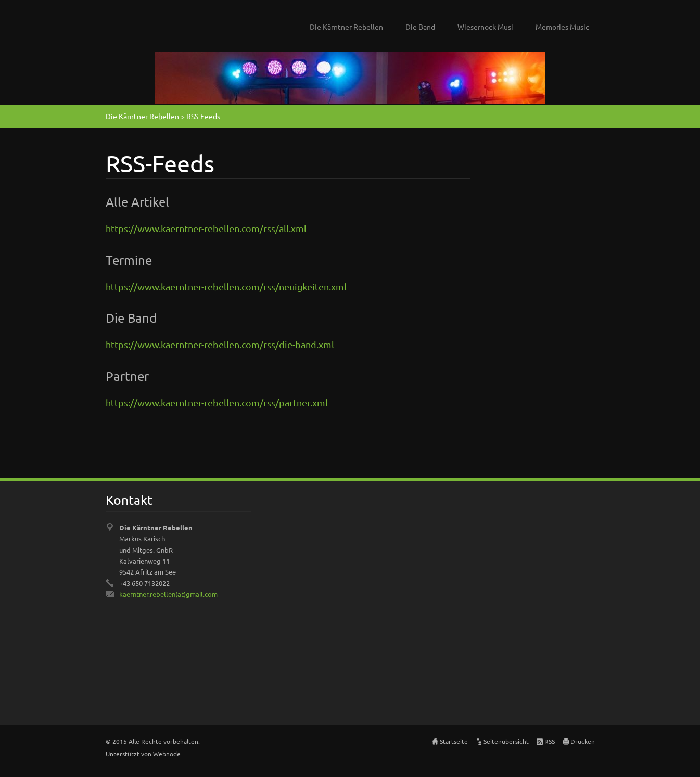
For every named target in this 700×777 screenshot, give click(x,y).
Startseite (454, 741)
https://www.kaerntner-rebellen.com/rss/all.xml (206, 228)
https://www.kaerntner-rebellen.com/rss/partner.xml (217, 403)
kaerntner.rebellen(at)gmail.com (168, 594)
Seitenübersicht (506, 741)
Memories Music (562, 27)
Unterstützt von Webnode (143, 754)
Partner (127, 376)
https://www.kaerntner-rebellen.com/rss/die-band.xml (220, 344)
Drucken (583, 741)
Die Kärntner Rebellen (346, 27)
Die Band (420, 27)
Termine (129, 260)
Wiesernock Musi (485, 27)
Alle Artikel (137, 202)
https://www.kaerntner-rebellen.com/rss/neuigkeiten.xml (226, 286)
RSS (550, 741)
